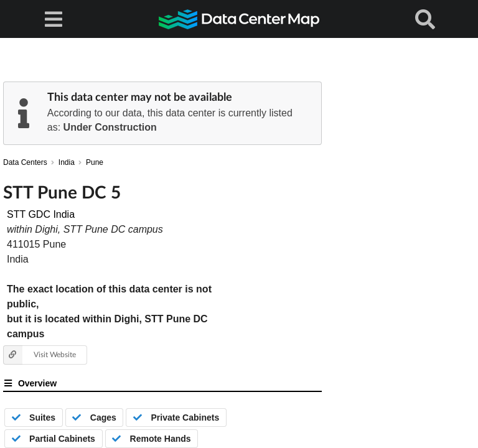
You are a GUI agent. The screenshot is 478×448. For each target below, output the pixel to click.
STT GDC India (41, 214)
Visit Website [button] (40, 355)
